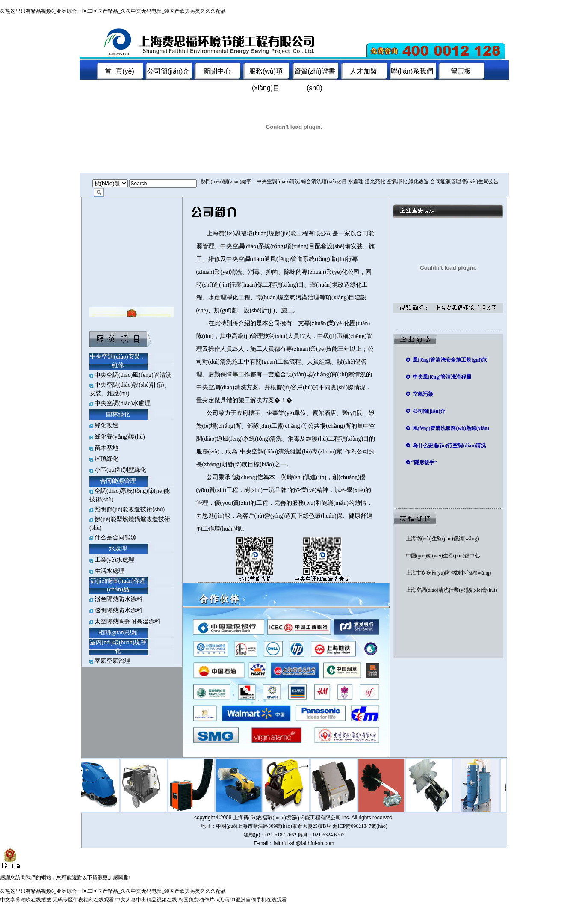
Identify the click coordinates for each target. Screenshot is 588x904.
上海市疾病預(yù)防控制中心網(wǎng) (449, 573)
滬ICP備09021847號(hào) (360, 826)
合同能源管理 (446, 181)
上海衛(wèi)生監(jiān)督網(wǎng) (442, 539)
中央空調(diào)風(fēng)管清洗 (133, 375)
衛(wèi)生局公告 (480, 181)
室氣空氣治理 (112, 661)
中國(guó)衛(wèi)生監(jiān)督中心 (443, 556)
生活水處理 (109, 571)
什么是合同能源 (115, 538)
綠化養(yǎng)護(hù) (120, 437)
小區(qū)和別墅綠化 (120, 470)
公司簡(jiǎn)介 (168, 71)
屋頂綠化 (106, 459)
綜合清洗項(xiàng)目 (324, 181)
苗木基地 (106, 448)
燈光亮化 (375, 181)
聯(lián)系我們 (412, 71)
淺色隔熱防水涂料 (118, 599)
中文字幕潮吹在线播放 (26, 900)
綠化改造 (419, 181)
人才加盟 (363, 71)
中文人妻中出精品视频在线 (146, 900)
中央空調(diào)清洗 (278, 181)
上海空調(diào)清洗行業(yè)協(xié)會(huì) (452, 590)
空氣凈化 (397, 181)
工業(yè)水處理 (114, 560)
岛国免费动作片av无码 (204, 900)
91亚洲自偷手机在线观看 (259, 900)
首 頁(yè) (119, 71)
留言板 (461, 71)
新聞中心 (217, 71)
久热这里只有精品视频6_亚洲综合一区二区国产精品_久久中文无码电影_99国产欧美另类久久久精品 (113, 11)
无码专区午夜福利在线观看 (83, 900)
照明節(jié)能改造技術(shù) (130, 509)
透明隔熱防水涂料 (118, 610)
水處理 (356, 181)
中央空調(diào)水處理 (123, 403)
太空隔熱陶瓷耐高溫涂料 (127, 621)
